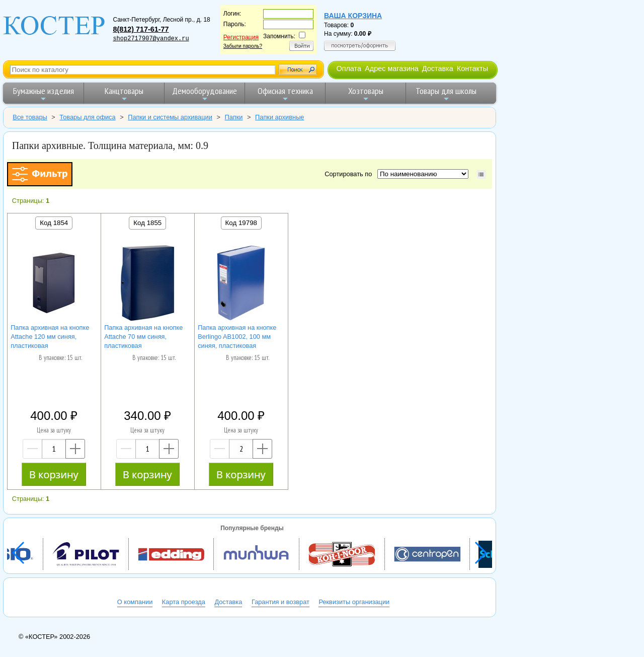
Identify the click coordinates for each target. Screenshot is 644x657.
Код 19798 (241, 223)
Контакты (472, 68)
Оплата (349, 68)
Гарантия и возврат (280, 602)
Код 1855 (147, 223)
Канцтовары (124, 94)
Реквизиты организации (354, 602)
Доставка (438, 68)
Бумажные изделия (44, 94)
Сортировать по (350, 174)
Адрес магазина (391, 68)
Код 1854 (54, 223)
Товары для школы (446, 94)
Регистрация (241, 37)
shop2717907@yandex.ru (151, 39)
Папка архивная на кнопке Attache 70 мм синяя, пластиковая (143, 337)
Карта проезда (184, 602)
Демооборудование (205, 94)
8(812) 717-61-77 (141, 29)
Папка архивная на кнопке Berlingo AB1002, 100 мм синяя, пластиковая (237, 337)
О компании (135, 602)
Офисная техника (285, 94)
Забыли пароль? (243, 46)
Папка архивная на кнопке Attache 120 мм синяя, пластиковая (50, 337)
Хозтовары (366, 94)
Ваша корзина (353, 16)
